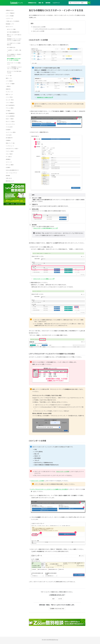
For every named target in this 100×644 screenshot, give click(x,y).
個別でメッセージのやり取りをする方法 (14, 36)
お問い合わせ (9, 178)
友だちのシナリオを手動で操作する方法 (14, 72)
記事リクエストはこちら (57, 609)
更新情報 (48, 3)
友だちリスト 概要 (11, 29)
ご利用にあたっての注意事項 (12, 21)
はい (54, 599)
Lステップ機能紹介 (10, 13)
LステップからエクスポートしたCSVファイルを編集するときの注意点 (53, 29)
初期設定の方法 (32, 3)
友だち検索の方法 (11, 47)
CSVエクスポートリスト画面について (14, 64)
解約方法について (10, 181)
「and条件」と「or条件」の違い (14, 51)
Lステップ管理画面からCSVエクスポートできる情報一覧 (14, 68)
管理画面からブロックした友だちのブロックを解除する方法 (14, 40)
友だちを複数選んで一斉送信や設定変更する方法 (14, 55)
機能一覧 (41, 3)
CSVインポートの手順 (38, 31)
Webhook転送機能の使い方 (12, 170)
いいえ (60, 599)
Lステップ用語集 (10, 16)
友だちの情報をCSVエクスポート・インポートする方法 (14, 59)
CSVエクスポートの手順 (39, 27)
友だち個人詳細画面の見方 (13, 32)
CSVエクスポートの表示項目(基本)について (45, 228)
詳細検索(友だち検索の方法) (45, 97)
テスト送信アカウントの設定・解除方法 (14, 44)
